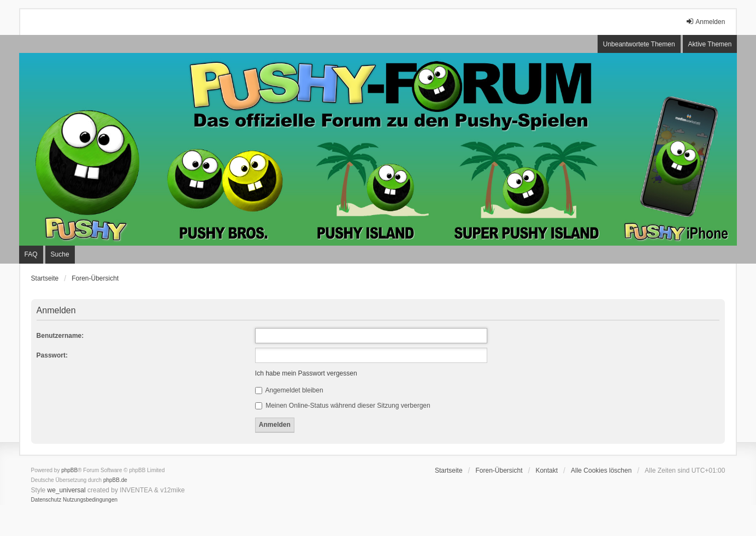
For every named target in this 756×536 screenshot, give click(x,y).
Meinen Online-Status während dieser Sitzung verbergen (343, 406)
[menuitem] (46, 500)
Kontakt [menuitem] (547, 471)
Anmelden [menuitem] (705, 22)
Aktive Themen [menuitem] (710, 44)
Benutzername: (60, 336)
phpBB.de (115, 480)
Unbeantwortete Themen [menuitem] (639, 44)
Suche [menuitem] (60, 254)
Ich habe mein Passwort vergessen (306, 373)
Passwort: (52, 355)
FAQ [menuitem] (31, 254)
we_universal (67, 490)
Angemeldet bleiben (289, 390)
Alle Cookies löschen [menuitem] (601, 471)
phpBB (69, 470)
